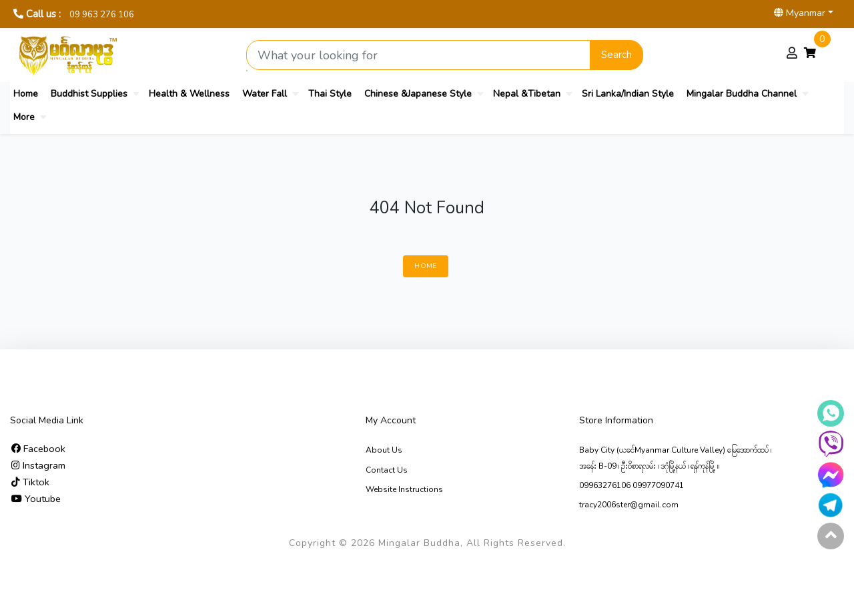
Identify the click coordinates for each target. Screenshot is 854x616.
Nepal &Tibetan (527, 94)
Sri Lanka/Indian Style (628, 94)
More (24, 117)
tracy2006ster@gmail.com (629, 505)
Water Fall (265, 94)
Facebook (38, 449)
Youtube (36, 499)
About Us (384, 450)
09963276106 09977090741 (631, 485)
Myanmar (800, 13)
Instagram (38, 465)
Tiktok (30, 482)
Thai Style (330, 94)
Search (616, 55)
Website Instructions (404, 489)
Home (26, 94)
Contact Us (387, 470)
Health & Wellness (189, 94)
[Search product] (418, 55)
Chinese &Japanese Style (418, 94)
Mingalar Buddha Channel (742, 94)
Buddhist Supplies (89, 94)
